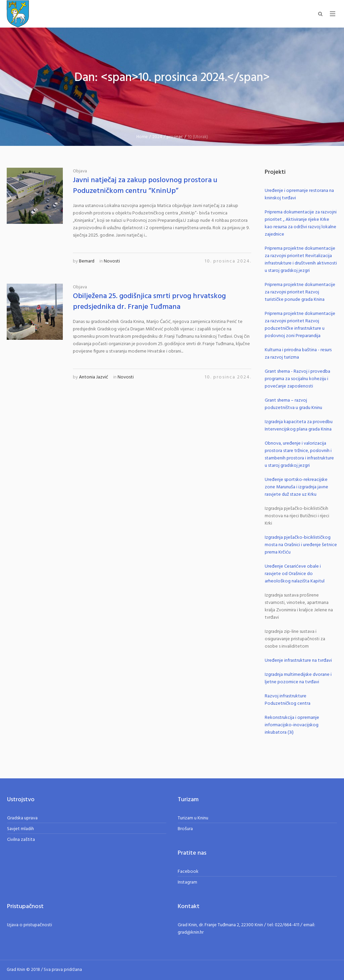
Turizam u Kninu (193, 818)
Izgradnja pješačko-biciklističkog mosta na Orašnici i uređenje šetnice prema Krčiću (301, 545)
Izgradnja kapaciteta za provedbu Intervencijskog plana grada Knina (299, 426)
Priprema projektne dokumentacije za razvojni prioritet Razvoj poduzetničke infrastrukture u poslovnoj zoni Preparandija (300, 325)
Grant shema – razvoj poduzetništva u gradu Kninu (293, 404)
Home (142, 137)
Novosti (112, 261)
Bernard (87, 261)
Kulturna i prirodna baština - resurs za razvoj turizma (298, 354)
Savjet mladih (20, 829)
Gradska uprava (22, 818)
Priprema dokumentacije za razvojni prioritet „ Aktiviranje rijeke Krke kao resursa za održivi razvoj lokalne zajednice (301, 223)
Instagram (187, 882)
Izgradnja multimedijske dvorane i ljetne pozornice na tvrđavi (298, 678)
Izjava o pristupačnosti (30, 925)
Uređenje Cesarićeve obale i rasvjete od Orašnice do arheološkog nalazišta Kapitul (295, 574)
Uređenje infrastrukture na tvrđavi (298, 661)
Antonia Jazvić (94, 377)
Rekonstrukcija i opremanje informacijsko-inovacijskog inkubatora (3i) (292, 725)
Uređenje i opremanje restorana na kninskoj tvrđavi (299, 194)
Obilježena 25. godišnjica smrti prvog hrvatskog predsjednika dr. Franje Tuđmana (149, 302)
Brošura (185, 829)
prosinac (175, 137)
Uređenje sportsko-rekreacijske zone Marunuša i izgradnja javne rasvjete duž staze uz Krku (296, 487)
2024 (157, 137)
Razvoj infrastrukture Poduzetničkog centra (288, 700)
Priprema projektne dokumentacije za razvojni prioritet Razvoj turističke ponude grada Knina (300, 292)
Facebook (188, 872)
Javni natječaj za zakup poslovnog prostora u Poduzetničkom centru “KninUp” (145, 186)
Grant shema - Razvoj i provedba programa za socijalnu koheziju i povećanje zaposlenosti (297, 379)
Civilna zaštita (21, 840)
